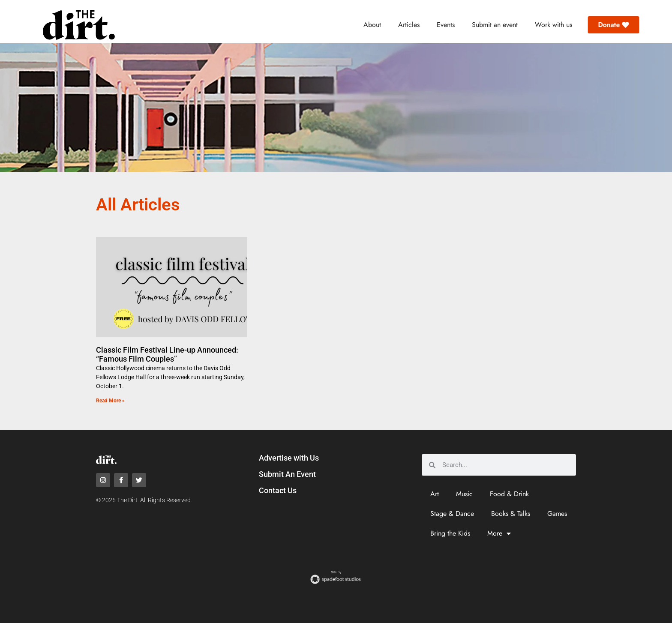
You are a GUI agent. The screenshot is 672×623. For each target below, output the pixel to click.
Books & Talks (511, 514)
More (499, 533)
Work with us (553, 25)
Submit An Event (287, 474)
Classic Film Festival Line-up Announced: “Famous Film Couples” (167, 355)
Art (435, 494)
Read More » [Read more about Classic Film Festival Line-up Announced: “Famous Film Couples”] (110, 401)
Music (464, 494)
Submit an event (495, 25)
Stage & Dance (452, 514)
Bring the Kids (450, 533)
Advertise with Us (289, 458)
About (372, 25)
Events (446, 25)
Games (557, 514)
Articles (409, 25)
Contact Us (278, 490)
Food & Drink (509, 494)
